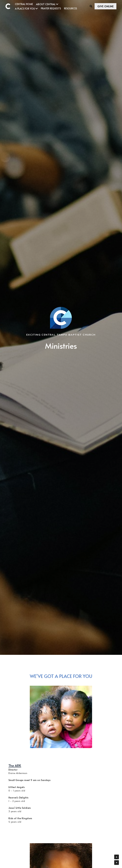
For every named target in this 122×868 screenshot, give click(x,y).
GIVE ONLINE (100, 6)
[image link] (9, 6)
